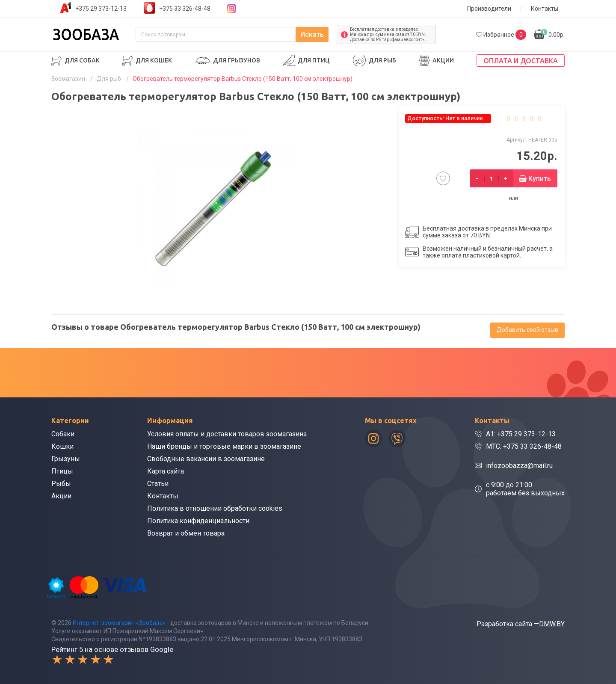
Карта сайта (166, 471)
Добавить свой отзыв (527, 330)
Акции (443, 60)
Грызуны (66, 459)
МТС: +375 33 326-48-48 (524, 446)
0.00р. (553, 34)
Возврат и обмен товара (186, 533)
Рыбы (61, 484)
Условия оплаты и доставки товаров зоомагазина (227, 434)
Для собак (82, 60)
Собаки (63, 434)
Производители (489, 9)
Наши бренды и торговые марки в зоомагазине (224, 446)
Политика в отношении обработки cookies (215, 508)
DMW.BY (552, 624)
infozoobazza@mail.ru (519, 466)
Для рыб (382, 60)
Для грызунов (237, 60)
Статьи (158, 484)
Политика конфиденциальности (198, 521)
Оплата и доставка (521, 61)
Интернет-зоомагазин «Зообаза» (119, 623)
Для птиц (314, 60)
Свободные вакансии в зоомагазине (206, 459)
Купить (540, 179)
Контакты (545, 9)
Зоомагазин (68, 79)
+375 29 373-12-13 (101, 9)
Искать (312, 34)
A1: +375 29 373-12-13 (521, 434)
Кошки (62, 446)
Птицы (62, 471)
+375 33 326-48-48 (185, 9)
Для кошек (154, 60)
